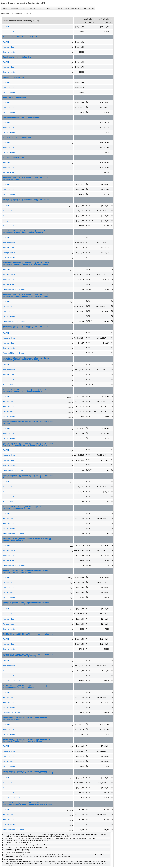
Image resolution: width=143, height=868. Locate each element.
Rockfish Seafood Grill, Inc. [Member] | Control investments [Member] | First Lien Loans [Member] (26, 571)
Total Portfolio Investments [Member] (17, 57)
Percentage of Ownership (12, 681)
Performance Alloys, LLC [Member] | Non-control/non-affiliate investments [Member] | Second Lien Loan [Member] (27, 740)
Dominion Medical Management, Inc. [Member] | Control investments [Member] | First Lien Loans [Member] (24, 391)
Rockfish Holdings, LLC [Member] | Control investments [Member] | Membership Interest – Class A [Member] (29, 687)
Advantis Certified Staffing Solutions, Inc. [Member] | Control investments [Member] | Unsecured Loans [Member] (26, 232)
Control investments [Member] (15, 97)
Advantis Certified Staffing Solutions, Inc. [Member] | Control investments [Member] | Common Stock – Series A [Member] (26, 264)
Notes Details (88, 8)
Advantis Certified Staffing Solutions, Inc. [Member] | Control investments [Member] (26, 178)
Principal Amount (9, 221)
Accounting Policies (61, 8)
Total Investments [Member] (14, 77)
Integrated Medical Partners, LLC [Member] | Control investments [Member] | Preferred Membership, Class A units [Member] (28, 444)
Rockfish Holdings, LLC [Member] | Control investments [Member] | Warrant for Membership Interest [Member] (29, 655)
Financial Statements (17, 8)
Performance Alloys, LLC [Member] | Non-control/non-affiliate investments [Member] (27, 718)
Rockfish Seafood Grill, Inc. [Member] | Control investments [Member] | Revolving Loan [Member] (26, 603)
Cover (4, 8)
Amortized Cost (9, 47)
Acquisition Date (9, 211)
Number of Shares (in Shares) (14, 289)
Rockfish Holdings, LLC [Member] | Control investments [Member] (28, 634)
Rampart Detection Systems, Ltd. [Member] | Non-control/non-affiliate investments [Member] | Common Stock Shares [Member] (28, 804)
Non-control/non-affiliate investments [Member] (21, 37)
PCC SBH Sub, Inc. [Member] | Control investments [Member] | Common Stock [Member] (27, 540)
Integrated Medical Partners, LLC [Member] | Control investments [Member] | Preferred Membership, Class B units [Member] (28, 476)
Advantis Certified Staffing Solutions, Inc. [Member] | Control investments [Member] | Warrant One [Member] (26, 359)
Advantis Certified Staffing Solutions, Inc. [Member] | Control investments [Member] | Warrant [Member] (26, 327)
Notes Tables (75, 8)
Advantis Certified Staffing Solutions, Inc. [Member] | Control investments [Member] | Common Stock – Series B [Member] (26, 295)
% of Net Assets (9, 32)
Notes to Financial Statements (40, 8)
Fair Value (7, 27)
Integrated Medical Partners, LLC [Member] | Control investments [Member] (28, 422)
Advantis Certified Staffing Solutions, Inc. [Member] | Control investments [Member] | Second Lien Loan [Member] (26, 200)
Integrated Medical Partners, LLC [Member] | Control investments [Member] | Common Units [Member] (28, 508)
